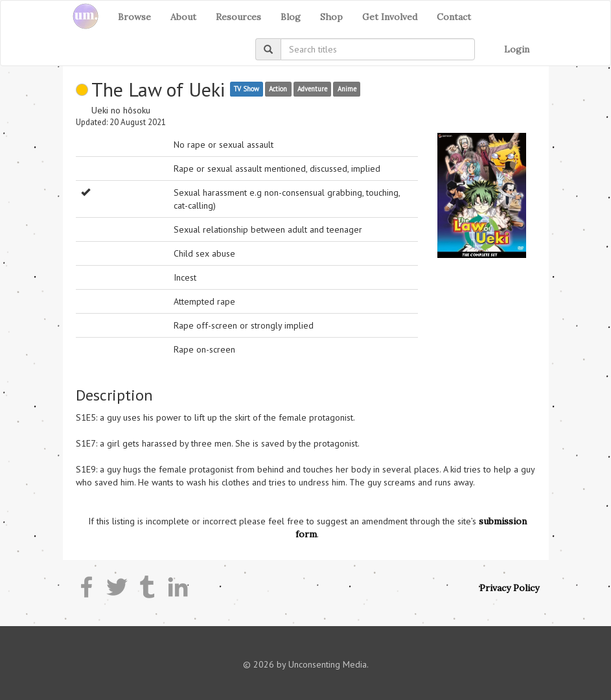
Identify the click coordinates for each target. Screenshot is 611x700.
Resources (238, 17)
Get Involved (390, 17)
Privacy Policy (509, 588)
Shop (331, 17)
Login (517, 49)
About (183, 17)
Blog (291, 17)
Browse (134, 17)
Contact (454, 17)
